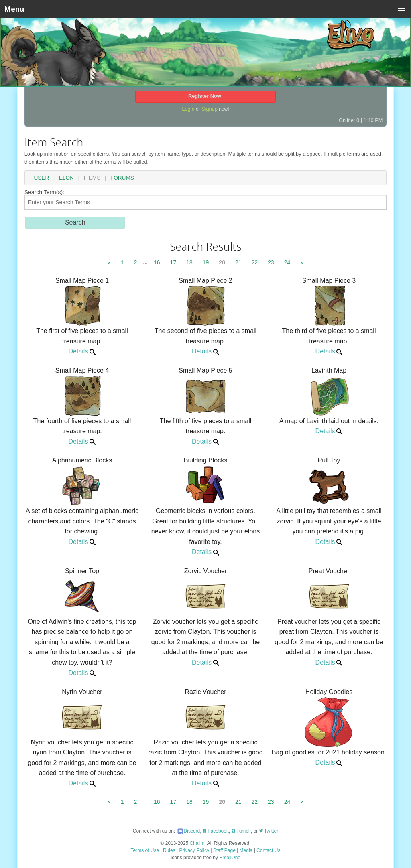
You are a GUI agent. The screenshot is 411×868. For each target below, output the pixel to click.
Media (246, 850)
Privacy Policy (194, 850)
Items (92, 178)
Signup (210, 109)
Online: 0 (349, 120)
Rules (169, 850)
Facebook (216, 831)
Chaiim (197, 843)
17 (173, 262)
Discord (188, 831)
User (41, 178)
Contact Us (268, 850)
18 (189, 262)
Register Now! (205, 96)
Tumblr (241, 831)
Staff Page (224, 850)
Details (82, 351)
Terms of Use (145, 850)
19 (206, 262)
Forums (122, 178)
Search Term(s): (206, 200)
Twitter (269, 831)
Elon (66, 178)
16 (157, 262)
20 (222, 262)
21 (238, 262)
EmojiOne (230, 858)
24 (287, 262)
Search (75, 222)
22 (255, 262)
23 (271, 262)
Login (188, 109)
